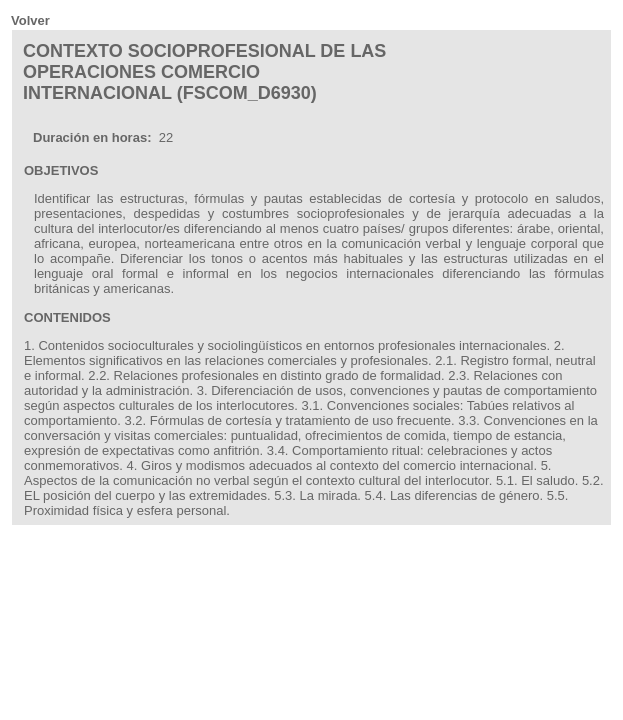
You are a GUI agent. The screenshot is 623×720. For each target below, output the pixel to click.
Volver (30, 20)
